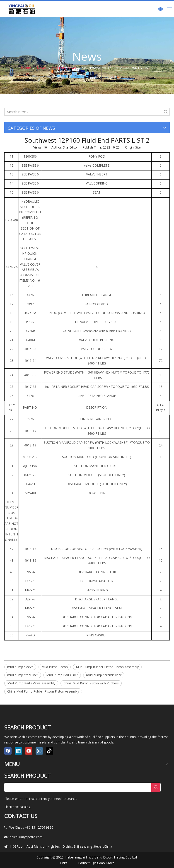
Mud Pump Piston (55, 667)
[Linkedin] (18, 751)
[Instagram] (39, 751)
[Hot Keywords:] (156, 787)
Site (138, 147)
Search (166, 112)
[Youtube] (29, 751)
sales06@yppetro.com (26, 837)
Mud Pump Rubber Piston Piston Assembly (107, 667)
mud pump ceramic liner (104, 675)
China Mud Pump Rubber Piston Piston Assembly (43, 691)
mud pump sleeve (20, 667)
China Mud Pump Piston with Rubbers (91, 683)
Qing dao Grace (103, 863)
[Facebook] (8, 751)
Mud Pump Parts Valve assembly (31, 683)
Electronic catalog (17, 807)
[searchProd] (78, 787)
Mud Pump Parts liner (62, 675)
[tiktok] (50, 751)
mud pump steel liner (23, 675)
